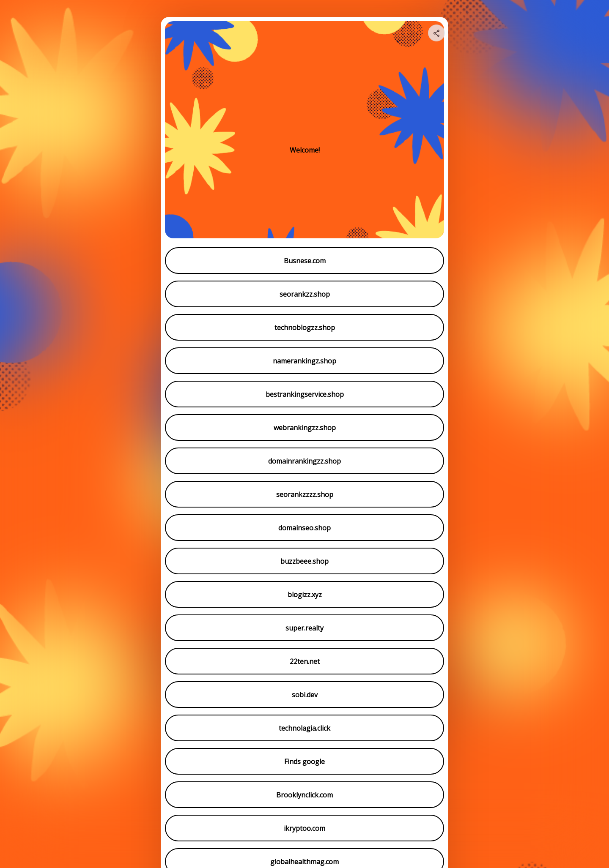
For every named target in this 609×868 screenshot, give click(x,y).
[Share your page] (436, 33)
